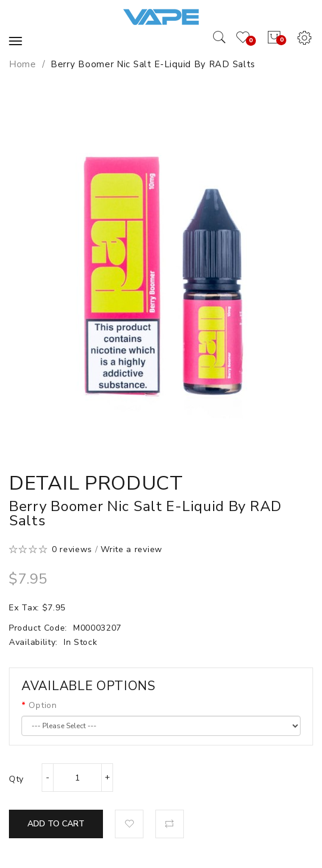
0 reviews (72, 549)
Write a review (132, 549)
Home (23, 64)
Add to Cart (56, 824)
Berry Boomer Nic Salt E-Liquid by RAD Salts (153, 64)
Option (43, 705)
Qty (16, 779)
